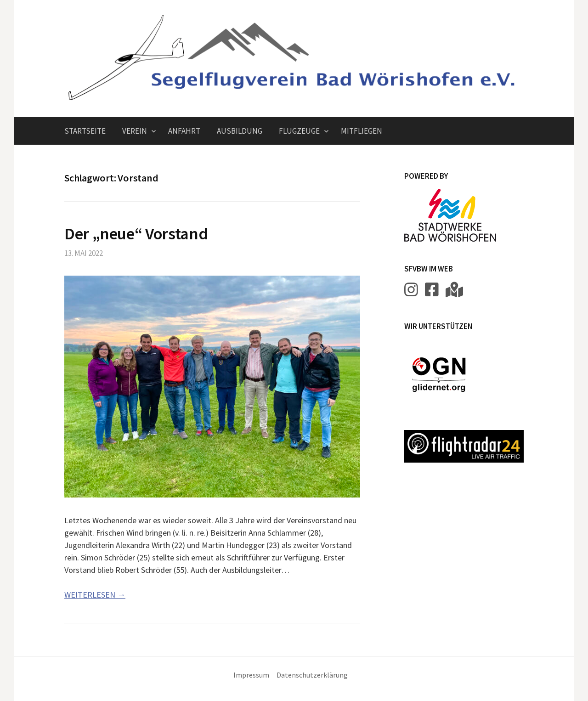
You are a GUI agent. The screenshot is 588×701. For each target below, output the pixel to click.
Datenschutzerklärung (312, 675)
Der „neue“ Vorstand (136, 234)
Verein (135, 131)
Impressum (251, 675)
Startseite (85, 131)
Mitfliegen (362, 131)
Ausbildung (240, 131)
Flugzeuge (299, 131)
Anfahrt (184, 131)
